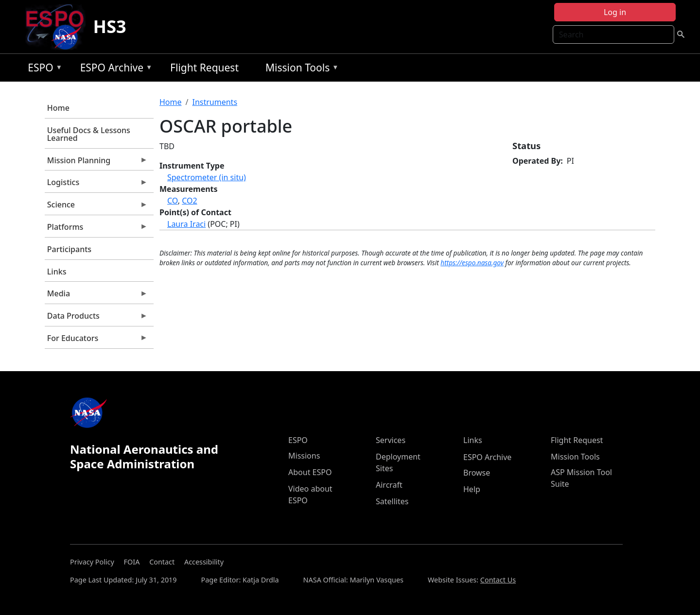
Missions (304, 456)
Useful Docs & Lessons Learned (89, 134)
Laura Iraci (186, 224)
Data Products (96, 318)
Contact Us (498, 580)
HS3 (110, 26)
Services (391, 440)
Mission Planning (96, 163)
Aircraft (389, 485)
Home (58, 108)
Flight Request (204, 68)
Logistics (96, 185)
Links (57, 272)
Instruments (215, 102)
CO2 (189, 201)
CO (173, 201)
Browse (477, 473)
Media (96, 296)
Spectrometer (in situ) (207, 177)
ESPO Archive (114, 69)
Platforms (96, 229)
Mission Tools (300, 69)
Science (96, 207)
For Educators (96, 341)
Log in (615, 12)
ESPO (43, 69)
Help (472, 489)
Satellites (392, 501)
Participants (69, 249)
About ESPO (310, 472)
